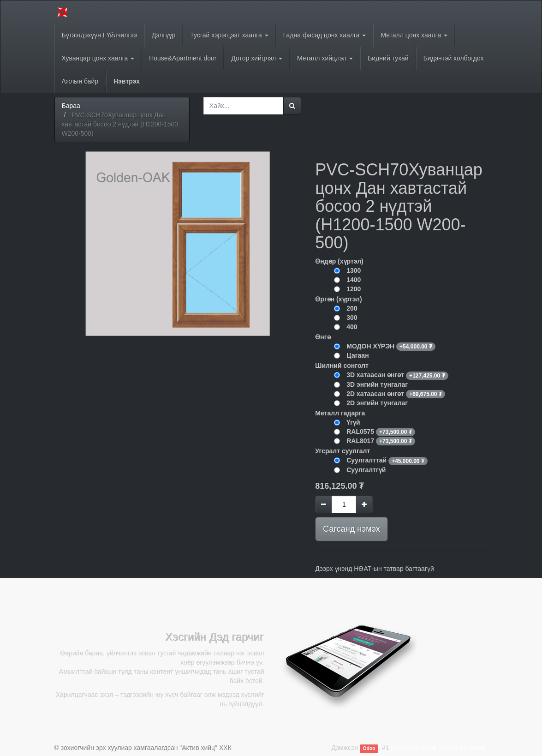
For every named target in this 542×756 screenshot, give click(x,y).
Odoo (369, 748)
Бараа (71, 106)
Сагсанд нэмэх (351, 529)
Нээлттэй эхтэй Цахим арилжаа (438, 748)
